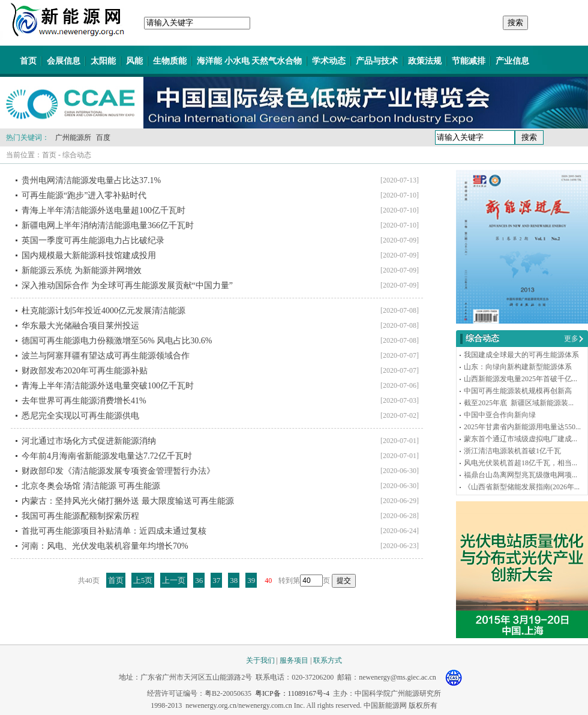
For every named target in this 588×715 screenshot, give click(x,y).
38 (234, 580)
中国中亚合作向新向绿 (500, 415)
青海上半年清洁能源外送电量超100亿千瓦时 (103, 210)
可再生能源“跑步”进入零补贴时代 (84, 195)
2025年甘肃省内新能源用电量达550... (522, 427)
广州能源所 (73, 137)
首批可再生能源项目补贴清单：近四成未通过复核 (114, 531)
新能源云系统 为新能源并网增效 (82, 270)
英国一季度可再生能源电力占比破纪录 (93, 240)
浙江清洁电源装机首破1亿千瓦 (512, 451)
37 (216, 580)
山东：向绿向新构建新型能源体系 (518, 367)
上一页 (174, 580)
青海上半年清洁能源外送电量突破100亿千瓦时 (108, 386)
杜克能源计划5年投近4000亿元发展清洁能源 (103, 311)
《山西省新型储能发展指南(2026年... (522, 487)
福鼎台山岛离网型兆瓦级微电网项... (520, 475)
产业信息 (512, 61)
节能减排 (469, 61)
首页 (28, 61)
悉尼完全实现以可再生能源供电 (80, 416)
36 (199, 580)
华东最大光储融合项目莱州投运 (80, 326)
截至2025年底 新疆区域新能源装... (519, 403)
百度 (103, 137)
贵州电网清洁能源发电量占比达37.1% (91, 180)
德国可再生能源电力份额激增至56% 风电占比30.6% (117, 341)
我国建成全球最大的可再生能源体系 (521, 355)
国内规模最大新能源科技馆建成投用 (89, 255)
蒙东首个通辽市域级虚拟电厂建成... (520, 439)
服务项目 (294, 660)
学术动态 (329, 61)
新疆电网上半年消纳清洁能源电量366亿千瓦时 (108, 225)
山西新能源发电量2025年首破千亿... (520, 379)
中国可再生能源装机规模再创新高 (518, 391)
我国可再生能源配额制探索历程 (80, 516)
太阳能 (103, 61)
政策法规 (425, 61)
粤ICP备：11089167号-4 (292, 693)
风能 (134, 61)
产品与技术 (377, 61)
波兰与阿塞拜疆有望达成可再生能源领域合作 (106, 356)
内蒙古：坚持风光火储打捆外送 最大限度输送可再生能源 (128, 501)
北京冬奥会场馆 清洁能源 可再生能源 (91, 486)
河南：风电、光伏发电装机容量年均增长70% (105, 546)
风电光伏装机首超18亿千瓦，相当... (520, 463)
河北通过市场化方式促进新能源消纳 (89, 441)
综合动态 (77, 155)
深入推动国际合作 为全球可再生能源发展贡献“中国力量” (127, 285)
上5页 (143, 580)
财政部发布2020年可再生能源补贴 (85, 371)
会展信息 (64, 61)
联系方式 (328, 660)
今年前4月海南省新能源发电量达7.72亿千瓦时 (107, 456)
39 (251, 580)
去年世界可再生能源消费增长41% (84, 401)
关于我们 (260, 660)
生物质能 (170, 61)
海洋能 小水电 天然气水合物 (249, 61)
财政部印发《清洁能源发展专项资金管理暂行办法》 (118, 471)
